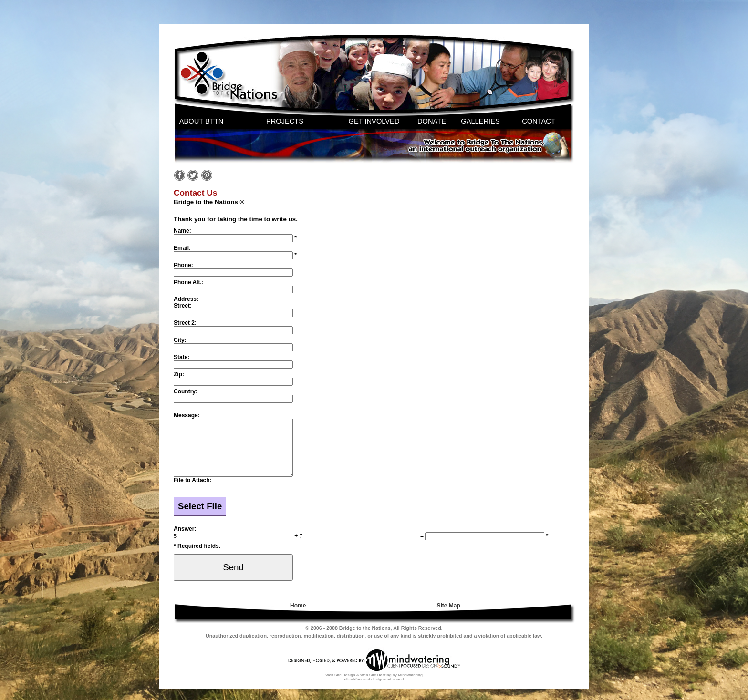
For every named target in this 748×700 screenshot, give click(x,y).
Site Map (449, 617)
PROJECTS (285, 121)
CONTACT (539, 121)
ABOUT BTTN (202, 121)
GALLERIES (480, 121)
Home (298, 617)
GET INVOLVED (374, 121)
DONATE (432, 121)
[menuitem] (297, 617)
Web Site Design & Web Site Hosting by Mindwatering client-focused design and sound (374, 689)
